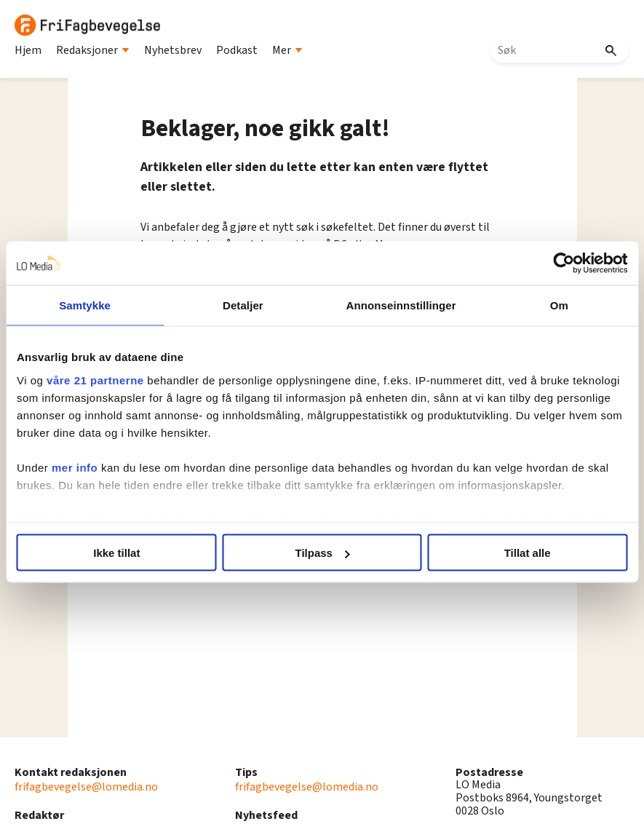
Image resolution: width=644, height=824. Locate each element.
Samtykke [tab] (85, 305)
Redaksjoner (93, 50)
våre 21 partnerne (95, 380)
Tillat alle (528, 553)
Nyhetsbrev (173, 50)
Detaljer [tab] (243, 305)
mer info (75, 467)
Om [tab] (559, 305)
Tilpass (323, 553)
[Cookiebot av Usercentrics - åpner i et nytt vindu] (564, 264)
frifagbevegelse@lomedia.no (86, 787)
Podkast (237, 50)
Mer (287, 50)
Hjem (28, 50)
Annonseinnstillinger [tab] (401, 305)
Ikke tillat (116, 553)
